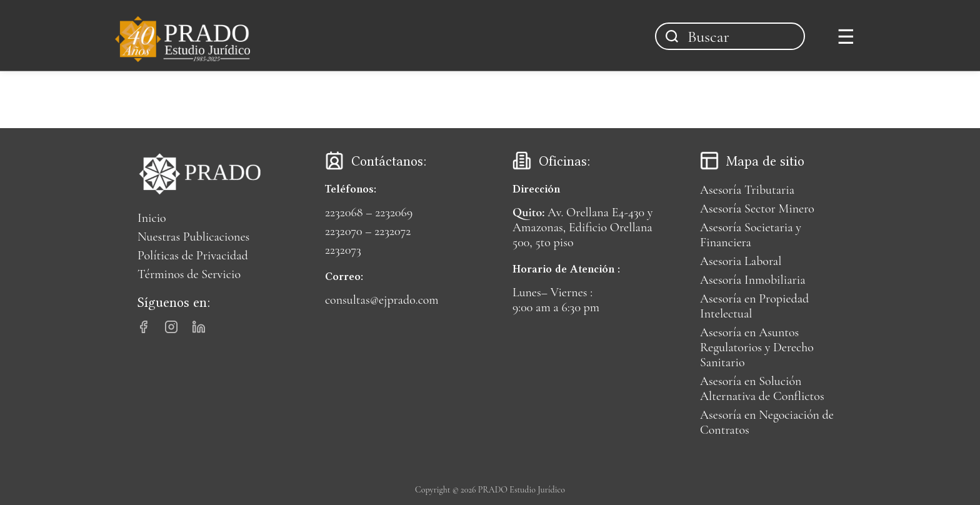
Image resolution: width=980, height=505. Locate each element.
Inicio (152, 218)
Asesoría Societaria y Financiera (751, 235)
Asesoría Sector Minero (757, 209)
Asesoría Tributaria (747, 190)
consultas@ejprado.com (382, 300)
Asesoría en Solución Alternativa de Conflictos (762, 389)
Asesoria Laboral (741, 261)
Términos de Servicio (189, 274)
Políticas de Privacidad (193, 256)
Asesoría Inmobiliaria (753, 280)
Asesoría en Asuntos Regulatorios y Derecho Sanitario (757, 347)
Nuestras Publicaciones (193, 237)
